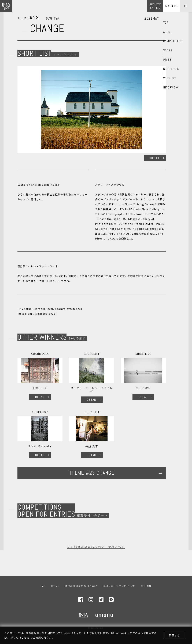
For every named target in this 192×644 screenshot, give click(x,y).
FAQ (43, 586)
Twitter (101, 600)
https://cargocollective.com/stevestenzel (53, 309)
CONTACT (146, 586)
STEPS (168, 50)
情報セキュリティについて (119, 586)
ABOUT (168, 32)
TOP (166, 23)
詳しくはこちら (20, 638)
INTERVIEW (171, 87)
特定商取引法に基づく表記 (81, 586)
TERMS (55, 586)
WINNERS (169, 78)
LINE (111, 600)
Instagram (91, 600)
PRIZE (167, 60)
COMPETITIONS (173, 41)
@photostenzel (46, 314)
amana (104, 615)
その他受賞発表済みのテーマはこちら (96, 547)
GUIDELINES (171, 69)
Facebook (81, 600)
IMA (84, 615)
